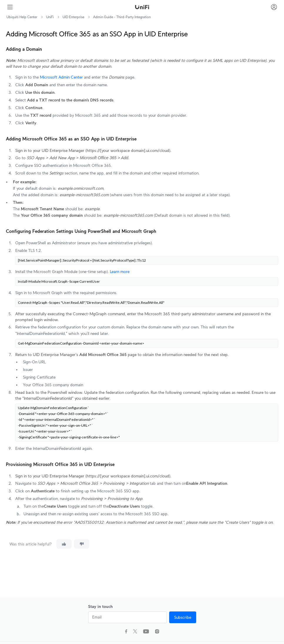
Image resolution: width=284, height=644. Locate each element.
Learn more (120, 272)
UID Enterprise (73, 17)
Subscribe (183, 617)
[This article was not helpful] (82, 544)
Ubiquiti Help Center (22, 17)
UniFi (50, 17)
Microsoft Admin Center (61, 77)
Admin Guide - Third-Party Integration (122, 17)
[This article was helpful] (64, 544)
